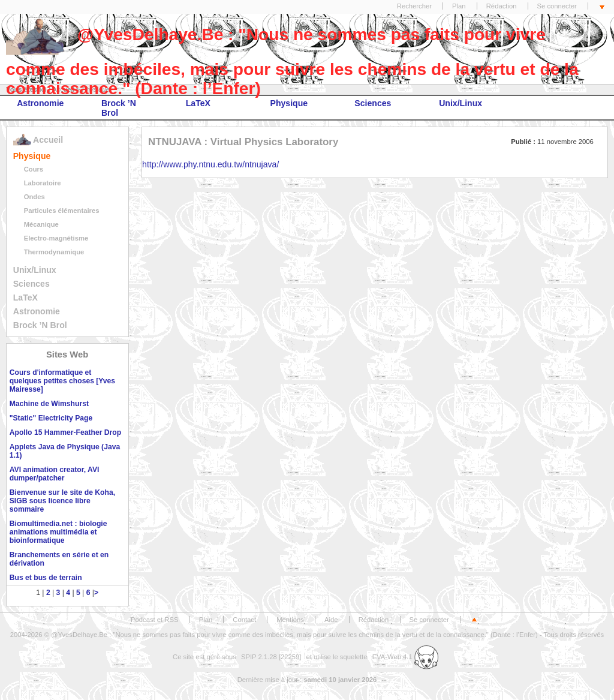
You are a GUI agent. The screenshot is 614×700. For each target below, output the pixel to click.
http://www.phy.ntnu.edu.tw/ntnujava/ (210, 164)
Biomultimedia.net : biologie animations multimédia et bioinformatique (58, 532)
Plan (459, 6)
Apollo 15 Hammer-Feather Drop (65, 432)
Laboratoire (43, 183)
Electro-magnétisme (56, 238)
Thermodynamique (54, 252)
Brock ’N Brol (119, 108)
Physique (289, 103)
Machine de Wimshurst (49, 404)
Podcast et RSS (154, 620)
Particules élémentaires (62, 211)
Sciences (373, 103)
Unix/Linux (460, 103)
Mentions (290, 620)
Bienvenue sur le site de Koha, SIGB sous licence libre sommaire (62, 501)
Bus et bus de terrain (46, 578)
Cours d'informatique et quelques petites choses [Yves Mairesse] (62, 381)
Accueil (38, 140)
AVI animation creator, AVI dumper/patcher (55, 474)
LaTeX (198, 103)
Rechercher (414, 6)
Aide (331, 620)
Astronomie (40, 103)
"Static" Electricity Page (51, 418)
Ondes (34, 197)
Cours (34, 169)
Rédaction (502, 6)
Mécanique (41, 224)
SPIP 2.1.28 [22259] (271, 657)
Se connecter (557, 6)
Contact (244, 620)
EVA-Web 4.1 (405, 657)
